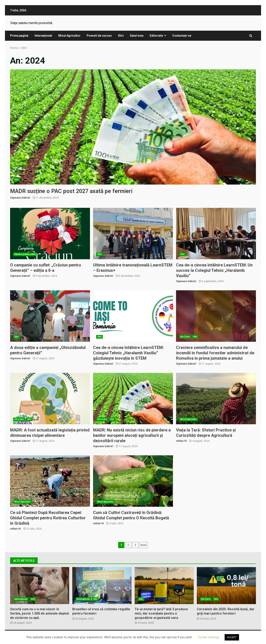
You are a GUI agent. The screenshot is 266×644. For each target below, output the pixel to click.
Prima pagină (19, 36)
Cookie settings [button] (209, 637)
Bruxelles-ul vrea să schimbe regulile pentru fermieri (102, 586)
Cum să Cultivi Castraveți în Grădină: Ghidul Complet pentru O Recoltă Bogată (133, 481)
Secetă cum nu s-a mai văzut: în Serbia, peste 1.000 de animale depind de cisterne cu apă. (40, 586)
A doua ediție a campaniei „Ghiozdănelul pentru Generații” (50, 316)
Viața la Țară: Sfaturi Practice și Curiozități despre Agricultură (216, 399)
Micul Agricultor (69, 36)
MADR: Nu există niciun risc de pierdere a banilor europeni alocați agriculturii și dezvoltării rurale (133, 399)
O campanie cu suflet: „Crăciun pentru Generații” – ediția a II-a (50, 234)
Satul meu (137, 36)
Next (143, 545)
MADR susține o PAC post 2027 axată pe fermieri (133, 127)
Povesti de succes (99, 36)
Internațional (43, 36)
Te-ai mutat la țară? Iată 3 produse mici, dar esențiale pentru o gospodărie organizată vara (164, 586)
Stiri (121, 36)
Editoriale (156, 36)
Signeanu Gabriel (20, 198)
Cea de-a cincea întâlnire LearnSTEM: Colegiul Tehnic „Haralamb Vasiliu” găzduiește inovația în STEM (133, 316)
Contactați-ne (182, 36)
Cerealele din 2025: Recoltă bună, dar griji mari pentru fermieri (226, 586)
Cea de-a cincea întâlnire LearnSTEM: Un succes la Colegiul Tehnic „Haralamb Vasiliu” (216, 234)
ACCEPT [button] (232, 637)
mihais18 (181, 441)
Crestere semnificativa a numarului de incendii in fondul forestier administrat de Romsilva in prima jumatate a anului (216, 316)
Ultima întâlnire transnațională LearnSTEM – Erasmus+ (133, 234)
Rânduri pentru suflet (25, 254)
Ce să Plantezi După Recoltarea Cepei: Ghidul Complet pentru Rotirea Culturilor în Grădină (50, 481)
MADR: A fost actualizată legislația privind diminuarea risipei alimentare (50, 399)
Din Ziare (185, 337)
